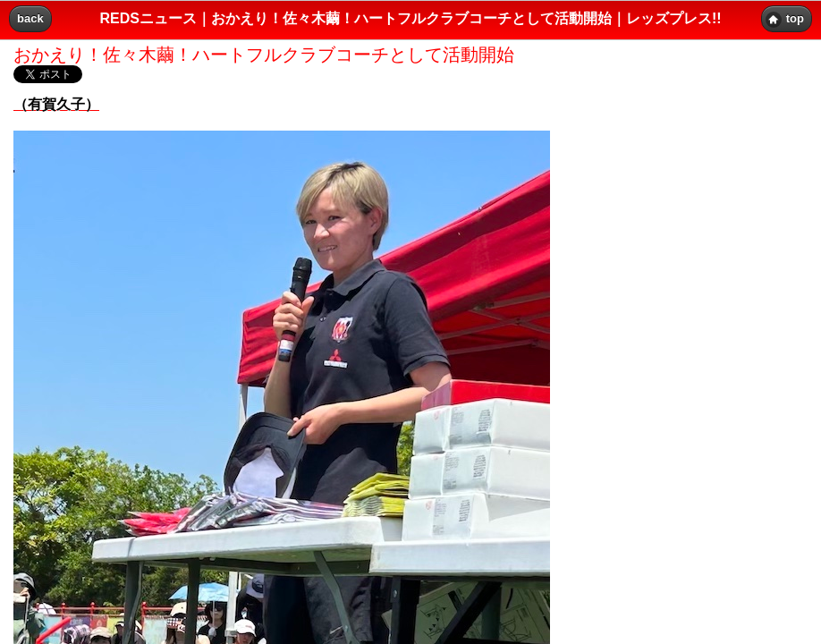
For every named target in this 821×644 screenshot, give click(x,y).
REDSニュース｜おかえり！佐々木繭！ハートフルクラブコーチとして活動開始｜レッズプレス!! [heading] (410, 18)
